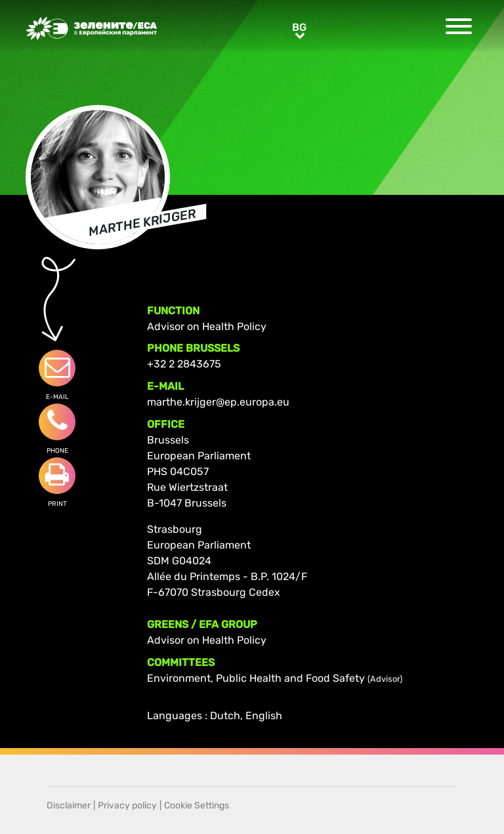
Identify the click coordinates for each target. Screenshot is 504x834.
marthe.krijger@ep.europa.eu (218, 402)
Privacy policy (127, 805)
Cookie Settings (197, 805)
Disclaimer (69, 805)
